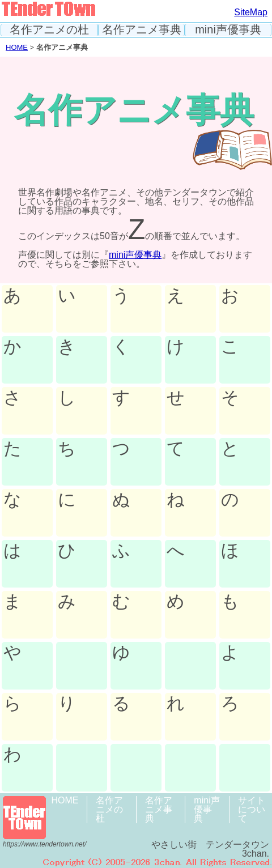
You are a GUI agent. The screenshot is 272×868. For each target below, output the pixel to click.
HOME (17, 47)
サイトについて (252, 809)
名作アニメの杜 (49, 30)
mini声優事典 (228, 30)
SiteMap (251, 12)
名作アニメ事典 (142, 30)
